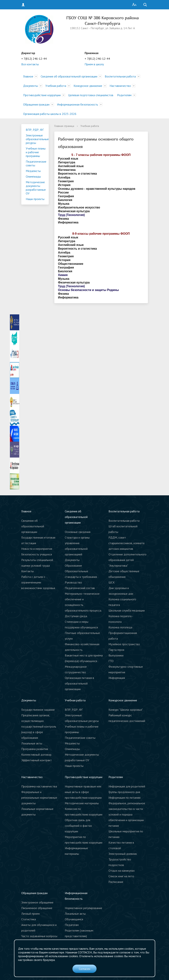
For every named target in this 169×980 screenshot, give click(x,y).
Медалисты (33, 171)
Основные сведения (78, 532)
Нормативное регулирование (83, 908)
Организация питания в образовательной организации (79, 683)
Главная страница (64, 126)
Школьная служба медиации (127, 610)
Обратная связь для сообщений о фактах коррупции (78, 826)
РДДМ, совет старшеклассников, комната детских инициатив (126, 543)
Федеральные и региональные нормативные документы (39, 798)
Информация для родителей (127, 786)
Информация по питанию (125, 798)
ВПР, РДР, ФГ (35, 130)
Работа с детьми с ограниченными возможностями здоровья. (38, 582)
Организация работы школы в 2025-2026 (50, 114)
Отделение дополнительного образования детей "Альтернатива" (127, 560)
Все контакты (30, 64)
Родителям (124, 95)
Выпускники (116, 655)
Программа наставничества (39, 786)
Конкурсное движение (88, 86)
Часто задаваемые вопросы (39, 936)
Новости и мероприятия (37, 549)
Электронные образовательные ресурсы (37, 139)
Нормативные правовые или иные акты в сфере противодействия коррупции (83, 792)
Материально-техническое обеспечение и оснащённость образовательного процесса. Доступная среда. (83, 605)
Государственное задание (38, 710)
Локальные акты (32, 743)
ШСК (112, 582)
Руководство (73, 582)
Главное (28, 76)
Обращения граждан (36, 104)
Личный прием (30, 914)
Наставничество (120, 86)
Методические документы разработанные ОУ (36, 188)
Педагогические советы (36, 163)
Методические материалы (82, 803)
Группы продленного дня (124, 792)
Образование (73, 566)
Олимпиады (33, 176)
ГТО (111, 661)
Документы (31, 86)
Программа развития (35, 749)
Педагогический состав (80, 588)
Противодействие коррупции (42, 95)
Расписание (116, 882)
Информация (117, 678)
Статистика (29, 919)
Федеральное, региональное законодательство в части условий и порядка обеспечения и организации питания (127, 814)
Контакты (28, 571)
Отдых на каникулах (122, 871)
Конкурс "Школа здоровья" (126, 710)
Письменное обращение (37, 908)
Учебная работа (56, 86)
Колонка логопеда (120, 627)
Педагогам (72, 925)
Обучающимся (74, 919)
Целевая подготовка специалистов (91, 95)
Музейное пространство (124, 644)
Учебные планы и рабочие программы (36, 152)
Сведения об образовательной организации (69, 76)
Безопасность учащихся (37, 554)
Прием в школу (94, 64)
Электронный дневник (123, 854)
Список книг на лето (121, 876)
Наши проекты (35, 199)
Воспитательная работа (120, 76)
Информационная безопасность (77, 104)
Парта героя (116, 650)
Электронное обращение (37, 902)
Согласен (84, 969)
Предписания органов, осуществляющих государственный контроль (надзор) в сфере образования (39, 726)
